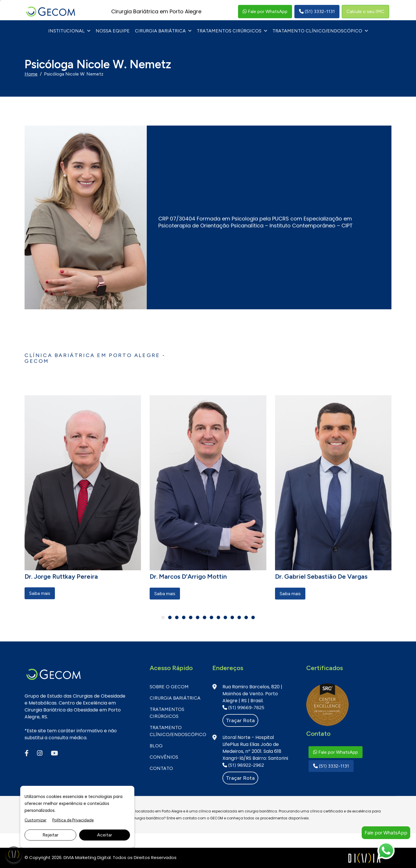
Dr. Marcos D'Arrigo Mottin (188, 576)
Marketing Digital (93, 857)
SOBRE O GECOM (169, 687)
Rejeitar (50, 835)
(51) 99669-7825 (243, 708)
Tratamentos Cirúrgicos (229, 31)
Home (31, 74)
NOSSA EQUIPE (113, 31)
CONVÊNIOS (164, 757)
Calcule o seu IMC (365, 11)
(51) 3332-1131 (317, 11)
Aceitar (105, 835)
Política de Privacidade (73, 820)
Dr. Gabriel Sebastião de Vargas (321, 576)
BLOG (156, 746)
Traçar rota (240, 720)
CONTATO (161, 768)
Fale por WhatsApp (265, 11)
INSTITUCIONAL (66, 31)
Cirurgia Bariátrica (160, 31)
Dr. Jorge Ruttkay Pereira (61, 576)
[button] (163, 617)
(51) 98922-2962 (243, 765)
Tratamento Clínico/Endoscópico (317, 31)
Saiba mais (40, 593)
